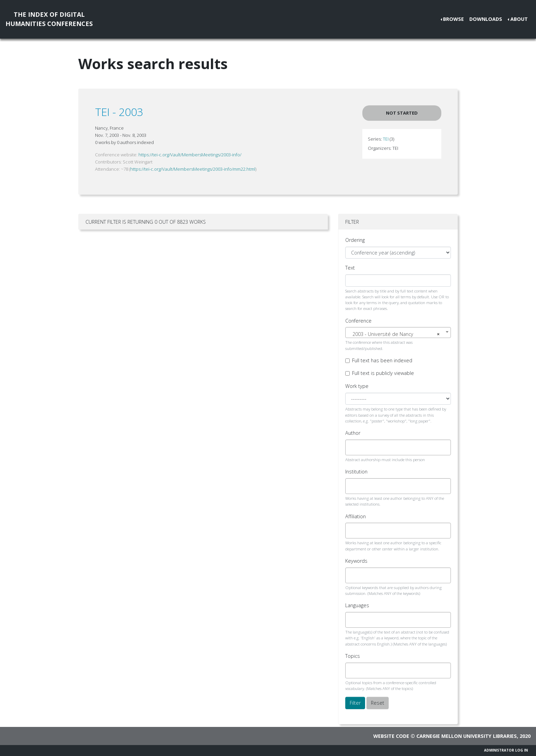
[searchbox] (353, 447)
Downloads (486, 19)
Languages (357, 605)
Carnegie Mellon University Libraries (467, 736)
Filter (355, 703)
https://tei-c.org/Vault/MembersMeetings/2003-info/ (190, 155)
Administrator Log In (506, 750)
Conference (358, 321)
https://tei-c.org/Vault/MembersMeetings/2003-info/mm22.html (193, 169)
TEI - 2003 (119, 112)
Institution (356, 472)
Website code (391, 736)
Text (350, 268)
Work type (357, 386)
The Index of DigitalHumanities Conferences (49, 19)
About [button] (519, 19)
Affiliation (356, 516)
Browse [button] (453, 19)
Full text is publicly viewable (383, 373)
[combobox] (398, 333)
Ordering (355, 240)
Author (353, 433)
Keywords (356, 561)
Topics (353, 656)
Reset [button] (378, 703)
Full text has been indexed (382, 360)
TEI (386, 139)
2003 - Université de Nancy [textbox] (396, 334)
